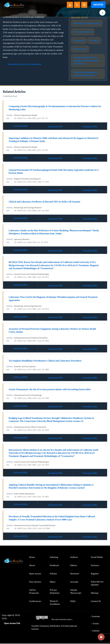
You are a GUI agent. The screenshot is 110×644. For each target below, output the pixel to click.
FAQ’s (73, 601)
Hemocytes (79, 40)
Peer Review (35, 582)
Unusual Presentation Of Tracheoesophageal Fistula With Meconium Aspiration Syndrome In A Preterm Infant (54, 171)
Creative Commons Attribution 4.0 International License (54, 627)
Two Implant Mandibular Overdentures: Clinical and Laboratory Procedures (45, 361)
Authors (74, 557)
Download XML (90, 127)
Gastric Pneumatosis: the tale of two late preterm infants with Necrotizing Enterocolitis (50, 389)
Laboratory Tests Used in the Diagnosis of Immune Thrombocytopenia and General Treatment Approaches (53, 299)
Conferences (35, 601)
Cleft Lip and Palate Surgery (87, 23)
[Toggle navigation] (84, 5)
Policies (53, 574)
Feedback (54, 565)
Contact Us (96, 601)
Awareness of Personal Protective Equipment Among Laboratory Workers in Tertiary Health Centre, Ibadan (52, 330)
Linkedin (95, 631)
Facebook (95, 616)
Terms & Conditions (55, 602)
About (32, 565)
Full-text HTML (20, 126)
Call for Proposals (34, 591)
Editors (74, 565)
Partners (95, 565)
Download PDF (55, 127)
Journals (74, 582)
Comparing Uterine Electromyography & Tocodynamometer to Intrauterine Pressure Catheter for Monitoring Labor (55, 108)
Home (32, 557)
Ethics (53, 582)
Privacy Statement (55, 591)
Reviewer (75, 574)
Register (98, 5)
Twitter (95, 624)
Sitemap (95, 593)
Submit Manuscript (76, 591)
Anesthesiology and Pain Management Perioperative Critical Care (86, 61)
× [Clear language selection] (102, 13)
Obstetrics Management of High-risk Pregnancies (86, 74)
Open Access (35, 574)
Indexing (54, 557)
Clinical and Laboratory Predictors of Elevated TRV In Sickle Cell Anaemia (44, 202)
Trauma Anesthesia (83, 32)
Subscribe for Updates (97, 583)
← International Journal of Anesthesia (23, 64)
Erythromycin (80, 49)
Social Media (97, 557)
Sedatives (94, 40)
